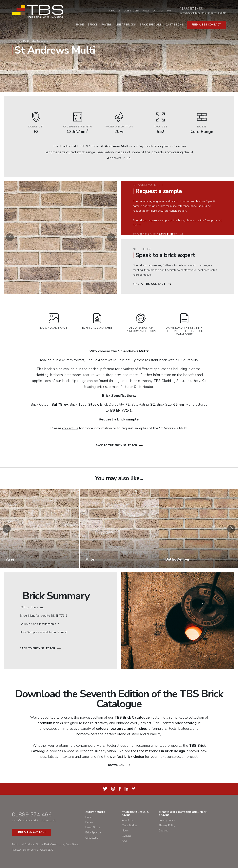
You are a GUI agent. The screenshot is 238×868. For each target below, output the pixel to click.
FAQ (169, 11)
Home (80, 25)
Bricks (93, 25)
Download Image (54, 321)
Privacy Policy (167, 820)
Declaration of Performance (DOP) (141, 323)
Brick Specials (151, 25)
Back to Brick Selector (40, 648)
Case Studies (132, 11)
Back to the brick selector (119, 446)
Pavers (107, 25)
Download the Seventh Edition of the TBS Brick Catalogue (184, 325)
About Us (115, 11)
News (146, 11)
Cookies (163, 831)
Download (119, 765)
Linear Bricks (126, 25)
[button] (10, 237)
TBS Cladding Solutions (172, 381)
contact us (70, 428)
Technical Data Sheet (97, 321)
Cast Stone (174, 25)
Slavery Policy (167, 826)
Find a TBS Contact (152, 284)
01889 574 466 (191, 9)
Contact (158, 11)
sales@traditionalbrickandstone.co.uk (203, 13)
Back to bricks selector (33, 41)
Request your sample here (158, 234)
